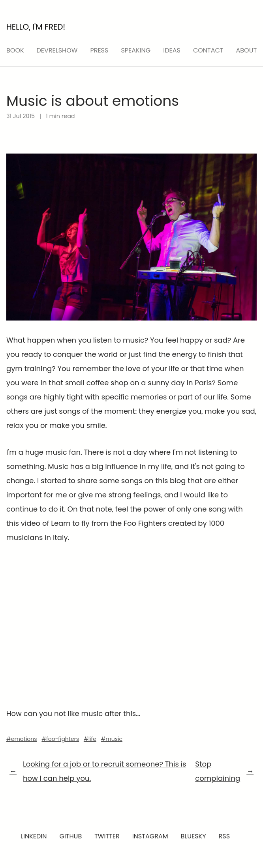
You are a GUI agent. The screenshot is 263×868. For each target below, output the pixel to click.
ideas (172, 50)
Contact (208, 50)
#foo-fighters (60, 739)
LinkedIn (34, 836)
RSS (224, 836)
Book (15, 50)
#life (90, 739)
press (99, 50)
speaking (136, 50)
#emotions (22, 739)
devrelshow (57, 50)
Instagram (150, 836)
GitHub (70, 836)
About (247, 50)
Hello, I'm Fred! (36, 27)
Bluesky (193, 836)
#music (112, 739)
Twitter (107, 836)
